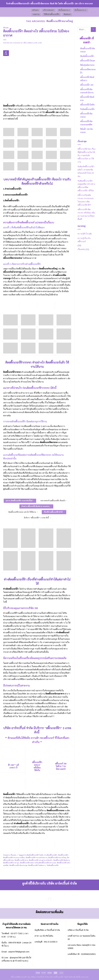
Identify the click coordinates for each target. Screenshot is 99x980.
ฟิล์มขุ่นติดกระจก (87, 65)
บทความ (36, 14)
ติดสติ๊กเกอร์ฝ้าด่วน (21, 860)
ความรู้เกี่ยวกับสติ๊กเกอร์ (84, 240)
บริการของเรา (49, 10)
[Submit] (93, 30)
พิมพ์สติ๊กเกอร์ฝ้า (87, 56)
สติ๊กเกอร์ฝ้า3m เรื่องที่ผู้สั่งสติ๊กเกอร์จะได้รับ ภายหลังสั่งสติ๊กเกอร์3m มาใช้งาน (86, 155)
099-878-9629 (15, 943)
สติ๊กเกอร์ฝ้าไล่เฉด (88, 61)
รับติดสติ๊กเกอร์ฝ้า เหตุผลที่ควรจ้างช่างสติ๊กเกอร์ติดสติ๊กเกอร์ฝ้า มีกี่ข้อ (86, 186)
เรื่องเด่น (6, 28)
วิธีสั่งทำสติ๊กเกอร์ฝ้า (52, 14)
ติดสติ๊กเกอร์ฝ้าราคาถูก (11, 863)
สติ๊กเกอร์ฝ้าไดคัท (87, 105)
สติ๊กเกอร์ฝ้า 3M (52, 112)
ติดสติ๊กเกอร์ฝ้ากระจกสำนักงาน (37, 858)
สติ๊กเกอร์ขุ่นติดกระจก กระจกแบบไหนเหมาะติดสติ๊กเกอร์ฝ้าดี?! (86, 200)
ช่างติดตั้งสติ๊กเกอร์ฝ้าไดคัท (34, 855)
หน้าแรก (35, 10)
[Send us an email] (92, 12)
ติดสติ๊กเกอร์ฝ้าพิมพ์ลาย (61, 860)
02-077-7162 (17, 933)
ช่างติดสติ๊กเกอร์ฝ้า (51, 855)
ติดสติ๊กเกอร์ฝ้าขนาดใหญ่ (57, 858)
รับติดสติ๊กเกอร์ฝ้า (53, 865)
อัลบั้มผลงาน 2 (81, 10)
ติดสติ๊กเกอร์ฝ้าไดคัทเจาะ (37, 865)
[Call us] (96, 12)
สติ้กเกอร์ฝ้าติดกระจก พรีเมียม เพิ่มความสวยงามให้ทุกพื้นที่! (86, 214)
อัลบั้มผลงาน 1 (64, 10)
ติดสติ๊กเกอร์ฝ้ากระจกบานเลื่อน (14, 858)
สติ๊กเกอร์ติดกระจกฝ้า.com (33, 43)
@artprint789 (16, 958)
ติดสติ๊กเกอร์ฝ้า (10, 106)
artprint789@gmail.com (19, 952)
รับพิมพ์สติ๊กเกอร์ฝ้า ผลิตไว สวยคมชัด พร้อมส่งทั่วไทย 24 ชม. (86, 171)
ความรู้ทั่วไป (83, 234)
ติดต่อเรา (67, 14)
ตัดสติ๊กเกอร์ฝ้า (22, 195)
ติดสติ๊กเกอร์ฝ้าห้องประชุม (18, 865)
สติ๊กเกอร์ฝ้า (17, 189)
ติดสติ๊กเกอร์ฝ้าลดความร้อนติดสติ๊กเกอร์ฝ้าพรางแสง (38, 863)
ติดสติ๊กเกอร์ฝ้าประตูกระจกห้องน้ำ (41, 860)
